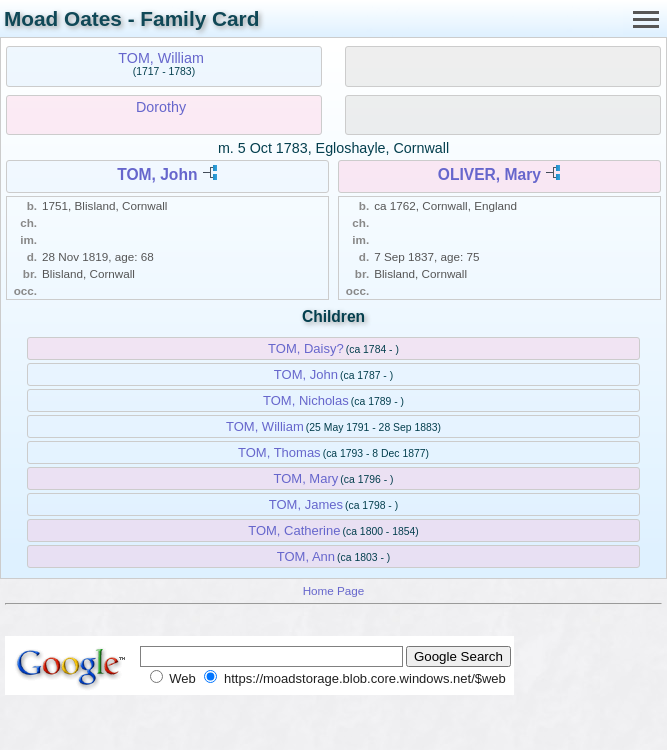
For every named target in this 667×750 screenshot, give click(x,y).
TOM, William (161, 58)
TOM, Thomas (279, 452)
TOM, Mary (306, 478)
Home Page (334, 590)
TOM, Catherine (294, 530)
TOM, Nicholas (306, 400)
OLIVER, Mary (489, 174)
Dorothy (161, 107)
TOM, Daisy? (306, 348)
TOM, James (306, 504)
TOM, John (157, 174)
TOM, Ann (306, 556)
